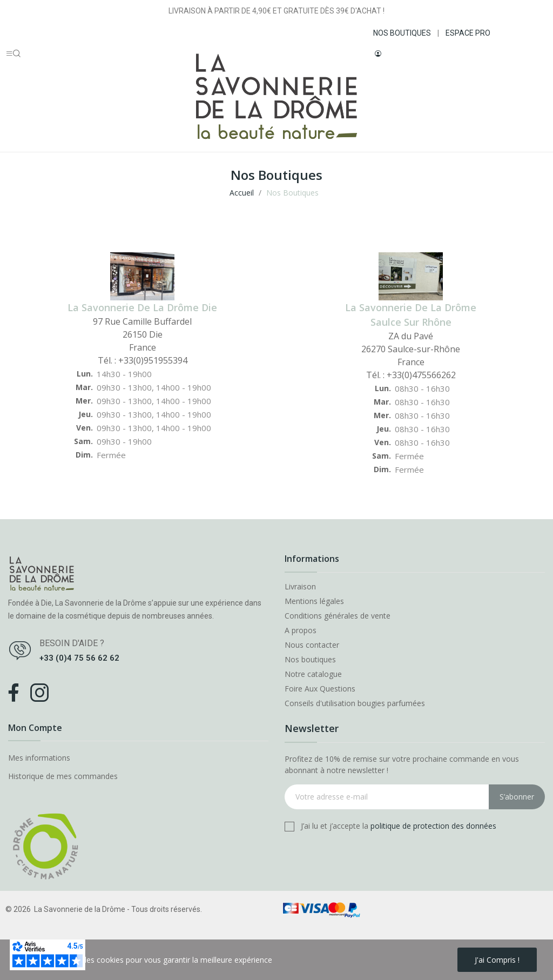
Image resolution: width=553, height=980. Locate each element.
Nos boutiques (310, 660)
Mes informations (39, 758)
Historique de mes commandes (63, 776)
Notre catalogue (313, 674)
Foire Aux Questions (320, 689)
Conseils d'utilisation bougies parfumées (355, 703)
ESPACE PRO (468, 33)
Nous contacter (312, 645)
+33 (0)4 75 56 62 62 (79, 658)
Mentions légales (314, 601)
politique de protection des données (433, 826)
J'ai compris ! (497, 960)
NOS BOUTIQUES (402, 33)
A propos (301, 630)
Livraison (300, 587)
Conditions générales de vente (338, 616)
